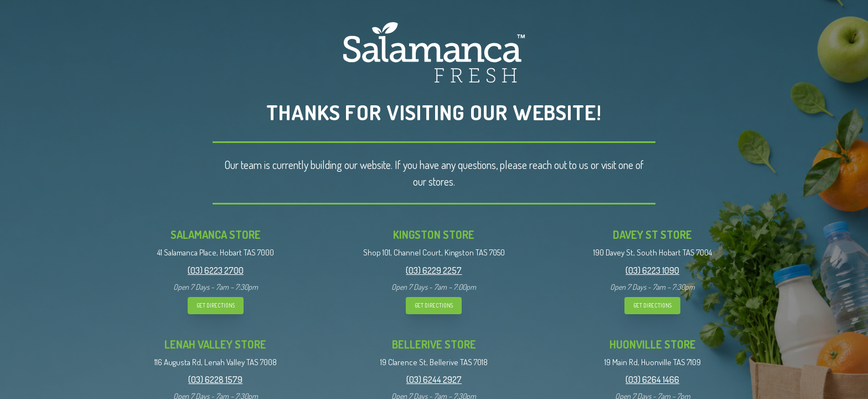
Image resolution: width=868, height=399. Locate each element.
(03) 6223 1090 (652, 270)
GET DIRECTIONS (216, 305)
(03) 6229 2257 (434, 270)
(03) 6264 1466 (652, 380)
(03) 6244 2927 (434, 380)
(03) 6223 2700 (216, 270)
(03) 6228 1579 (215, 380)
